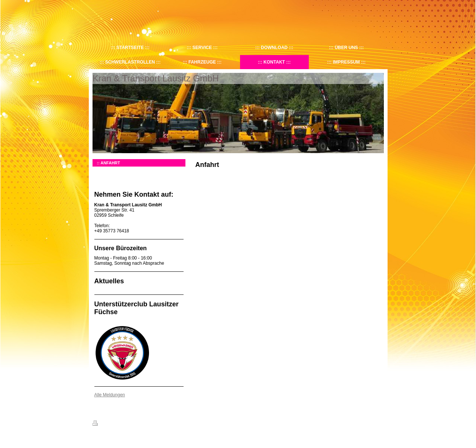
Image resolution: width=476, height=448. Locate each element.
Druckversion (109, 424)
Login (379, 423)
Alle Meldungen (110, 395)
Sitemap (135, 424)
